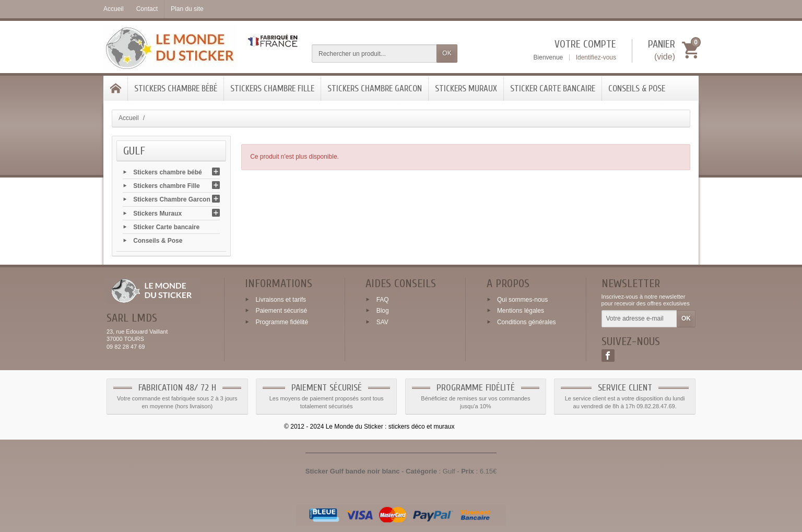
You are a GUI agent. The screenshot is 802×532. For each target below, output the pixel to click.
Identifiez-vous (596, 57)
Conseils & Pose (637, 88)
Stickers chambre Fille (272, 88)
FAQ (383, 299)
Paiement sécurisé (281, 311)
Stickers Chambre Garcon (375, 88)
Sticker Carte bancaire (553, 88)
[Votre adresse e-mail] (639, 319)
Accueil (129, 118)
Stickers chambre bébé (176, 88)
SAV (382, 322)
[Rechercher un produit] (374, 54)
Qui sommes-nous (522, 299)
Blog (383, 311)
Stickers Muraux (466, 88)
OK (447, 53)
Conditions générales (527, 322)
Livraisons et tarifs (281, 299)
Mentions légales (521, 311)
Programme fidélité (282, 322)
